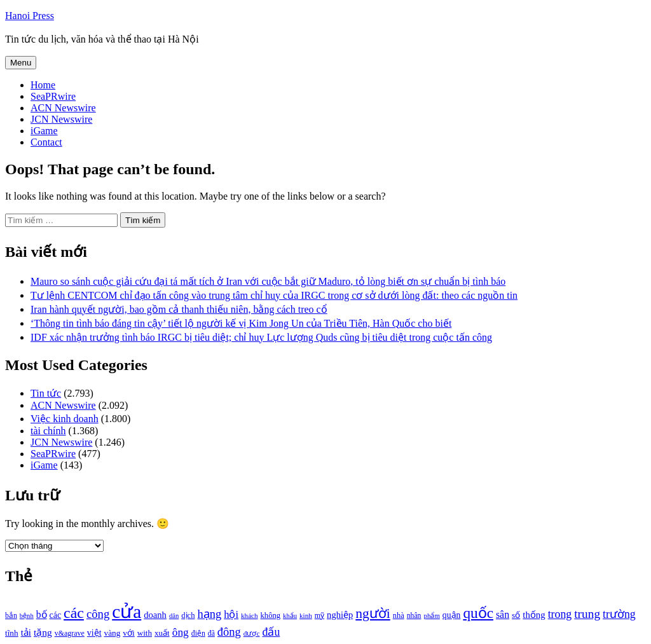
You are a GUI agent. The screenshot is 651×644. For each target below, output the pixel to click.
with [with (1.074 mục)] (145, 633)
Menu (21, 63)
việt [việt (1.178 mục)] (94, 633)
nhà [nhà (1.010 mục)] (399, 615)
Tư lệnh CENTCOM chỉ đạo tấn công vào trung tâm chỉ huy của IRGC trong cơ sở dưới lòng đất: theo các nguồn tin (274, 295)
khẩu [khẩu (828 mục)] (290, 616)
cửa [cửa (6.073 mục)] (127, 612)
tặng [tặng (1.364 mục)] (43, 632)
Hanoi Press (30, 16)
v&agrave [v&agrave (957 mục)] (70, 633)
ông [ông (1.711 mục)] (181, 632)
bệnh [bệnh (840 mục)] (27, 616)
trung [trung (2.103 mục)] (587, 614)
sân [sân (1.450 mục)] (503, 614)
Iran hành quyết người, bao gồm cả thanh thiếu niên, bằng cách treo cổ (179, 309)
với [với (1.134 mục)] (128, 633)
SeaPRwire (53, 96)
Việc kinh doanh (65, 419)
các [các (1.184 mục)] (56, 615)
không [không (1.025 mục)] (271, 615)
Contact (46, 142)
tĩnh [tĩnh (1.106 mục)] (12, 633)
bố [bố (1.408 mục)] (42, 614)
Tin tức (46, 393)
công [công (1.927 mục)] (98, 614)
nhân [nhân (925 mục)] (414, 616)
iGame (44, 131)
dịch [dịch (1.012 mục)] (188, 615)
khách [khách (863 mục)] (250, 615)
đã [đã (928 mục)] (211, 634)
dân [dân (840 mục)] (174, 616)
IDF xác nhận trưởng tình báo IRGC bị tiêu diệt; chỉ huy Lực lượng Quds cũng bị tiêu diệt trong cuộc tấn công (261, 337)
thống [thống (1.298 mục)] (534, 615)
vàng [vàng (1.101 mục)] (113, 633)
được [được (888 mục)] (252, 633)
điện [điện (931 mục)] (198, 634)
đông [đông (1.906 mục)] (229, 632)
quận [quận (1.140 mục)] (452, 615)
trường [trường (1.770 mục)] (619, 614)
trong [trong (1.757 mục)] (560, 614)
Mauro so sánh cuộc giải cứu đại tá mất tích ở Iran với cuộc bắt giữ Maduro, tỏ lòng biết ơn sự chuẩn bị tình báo (268, 281)
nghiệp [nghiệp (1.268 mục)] (340, 615)
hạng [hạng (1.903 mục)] (209, 614)
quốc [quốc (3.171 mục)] (478, 613)
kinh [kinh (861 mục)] (306, 615)
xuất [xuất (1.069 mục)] (162, 633)
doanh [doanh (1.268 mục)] (155, 615)
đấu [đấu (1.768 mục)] (271, 632)
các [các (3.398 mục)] (74, 613)
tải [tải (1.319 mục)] (26, 633)
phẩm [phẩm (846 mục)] (432, 615)
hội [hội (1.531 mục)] (231, 614)
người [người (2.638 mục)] (373, 613)
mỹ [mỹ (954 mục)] (319, 615)
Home (43, 85)
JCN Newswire (61, 119)
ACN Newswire (63, 108)
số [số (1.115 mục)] (516, 615)
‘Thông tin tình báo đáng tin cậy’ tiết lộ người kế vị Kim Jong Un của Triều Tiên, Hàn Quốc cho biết (241, 323)
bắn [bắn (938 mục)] (11, 616)
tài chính (48, 431)
